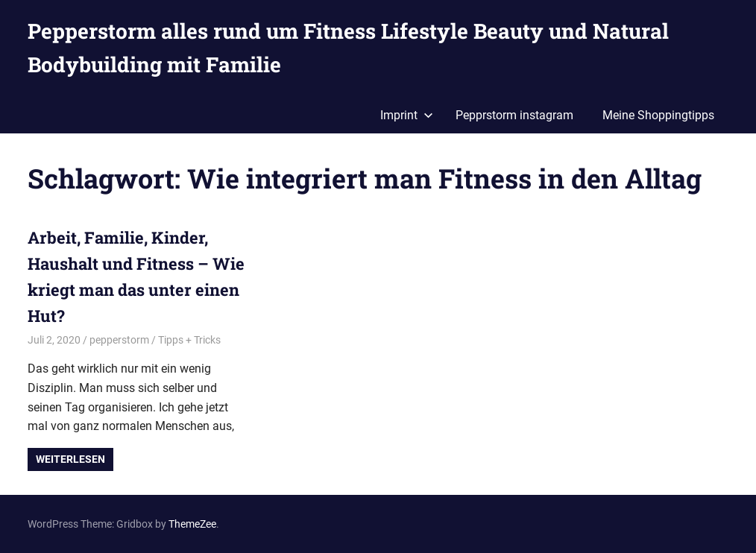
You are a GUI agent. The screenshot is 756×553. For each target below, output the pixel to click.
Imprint (407, 115)
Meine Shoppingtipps (658, 115)
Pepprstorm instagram (514, 115)
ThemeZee (192, 524)
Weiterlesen (70, 459)
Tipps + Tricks (189, 340)
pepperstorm (119, 340)
